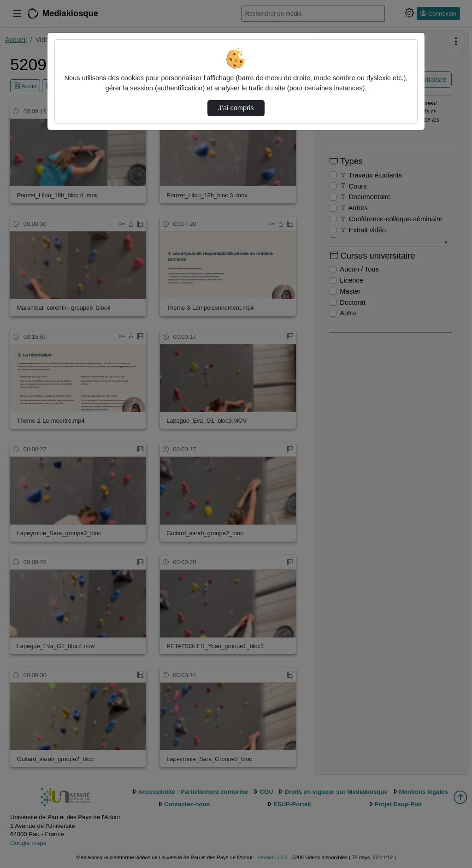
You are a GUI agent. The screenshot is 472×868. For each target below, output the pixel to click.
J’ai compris (236, 108)
